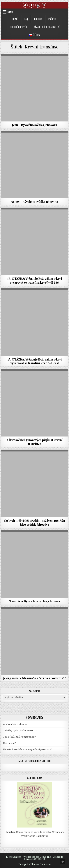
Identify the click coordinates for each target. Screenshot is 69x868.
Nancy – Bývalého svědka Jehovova (35, 202)
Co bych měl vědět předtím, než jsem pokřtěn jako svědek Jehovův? (34, 522)
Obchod (38, 19)
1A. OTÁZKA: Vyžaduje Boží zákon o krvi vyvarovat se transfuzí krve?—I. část (35, 361)
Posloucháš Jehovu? (15, 724)
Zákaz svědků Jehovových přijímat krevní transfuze (34, 442)
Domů (15, 19)
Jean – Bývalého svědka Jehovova (34, 125)
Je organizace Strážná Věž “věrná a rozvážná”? (35, 678)
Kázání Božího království (47, 27)
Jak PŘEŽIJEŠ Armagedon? (19, 737)
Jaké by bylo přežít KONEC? (20, 731)
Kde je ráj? (9, 743)
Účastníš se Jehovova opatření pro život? (28, 749)
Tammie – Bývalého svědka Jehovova (34, 601)
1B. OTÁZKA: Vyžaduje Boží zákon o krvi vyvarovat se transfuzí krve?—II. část (34, 280)
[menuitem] (34, 35)
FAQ (26, 19)
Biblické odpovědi (19, 27)
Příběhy (52, 19)
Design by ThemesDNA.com (34, 864)
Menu (10, 12)
